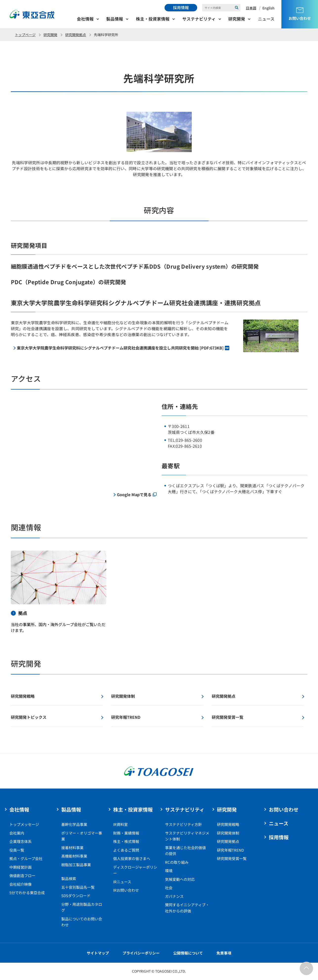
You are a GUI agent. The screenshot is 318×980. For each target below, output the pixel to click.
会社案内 (17, 833)
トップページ (25, 35)
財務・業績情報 (126, 833)
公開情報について (188, 953)
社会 (169, 888)
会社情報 (85, 19)
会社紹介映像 (21, 884)
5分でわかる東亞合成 (27, 893)
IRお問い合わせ (126, 890)
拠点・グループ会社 (26, 858)
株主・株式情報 (126, 841)
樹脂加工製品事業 (76, 865)
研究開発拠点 (76, 35)
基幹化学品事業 (74, 824)
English (268, 8)
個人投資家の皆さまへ (132, 858)
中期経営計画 (21, 867)
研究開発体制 (228, 833)
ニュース (266, 19)
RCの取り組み (177, 862)
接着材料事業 (72, 848)
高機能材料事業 (74, 856)
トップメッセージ (24, 824)
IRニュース (122, 882)
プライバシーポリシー (141, 953)
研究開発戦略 (228, 824)
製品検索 (69, 878)
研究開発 (237, 19)
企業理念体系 (21, 841)
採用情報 (181, 7)
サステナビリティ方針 (183, 824)
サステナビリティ (199, 19)
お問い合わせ (284, 809)
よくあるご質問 (126, 850)
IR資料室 (120, 824)
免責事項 (224, 953)
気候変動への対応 (180, 879)
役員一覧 (17, 850)
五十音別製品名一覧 (78, 887)
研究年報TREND (230, 850)
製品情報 (115, 19)
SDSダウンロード (76, 896)
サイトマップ (98, 953)
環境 (169, 871)
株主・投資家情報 (153, 19)
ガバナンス (174, 896)
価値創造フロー (22, 875)
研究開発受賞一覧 (232, 858)
